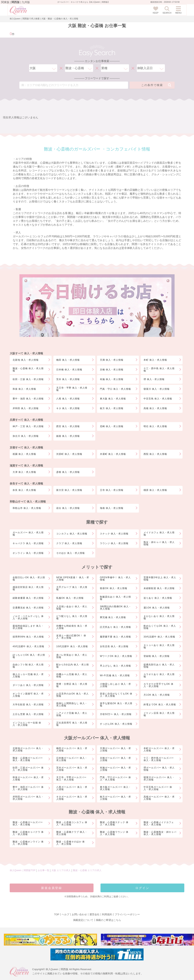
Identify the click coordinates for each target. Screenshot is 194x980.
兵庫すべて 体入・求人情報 (26, 420)
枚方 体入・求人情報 (112, 408)
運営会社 (94, 914)
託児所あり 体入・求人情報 (115, 627)
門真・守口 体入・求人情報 (115, 389)
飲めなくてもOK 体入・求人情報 (160, 627)
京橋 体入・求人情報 (112, 370)
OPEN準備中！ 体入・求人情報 (115, 579)
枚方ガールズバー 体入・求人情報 (115, 798)
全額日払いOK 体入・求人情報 (29, 579)
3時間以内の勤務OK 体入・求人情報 (116, 608)
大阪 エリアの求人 (61, 870)
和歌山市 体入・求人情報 (27, 508)
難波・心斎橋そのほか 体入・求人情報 (71, 843)
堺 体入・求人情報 (154, 379)
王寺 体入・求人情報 (112, 490)
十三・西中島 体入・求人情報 (159, 370)
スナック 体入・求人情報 (114, 534)
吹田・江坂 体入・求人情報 (28, 379)
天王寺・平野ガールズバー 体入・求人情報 (71, 779)
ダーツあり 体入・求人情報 (28, 685)
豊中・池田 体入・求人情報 (28, 399)
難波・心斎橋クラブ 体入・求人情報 (72, 833)
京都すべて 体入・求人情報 (26, 447)
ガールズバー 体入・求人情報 (28, 534)
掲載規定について (83, 920)
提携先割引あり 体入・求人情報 (159, 666)
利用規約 (107, 914)
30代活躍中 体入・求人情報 (159, 637)
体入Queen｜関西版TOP (23, 870)
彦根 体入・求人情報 (68, 472)
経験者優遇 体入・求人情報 (28, 598)
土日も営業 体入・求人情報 (28, 714)
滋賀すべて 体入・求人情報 (26, 465)
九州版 (26, 2)
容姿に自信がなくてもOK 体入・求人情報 (116, 695)
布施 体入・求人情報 (112, 379)
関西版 (16, 2)
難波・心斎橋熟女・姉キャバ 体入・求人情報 (160, 833)
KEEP (156, 10)
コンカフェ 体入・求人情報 (72, 534)
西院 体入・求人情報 (155, 454)
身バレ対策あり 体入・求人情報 (72, 656)
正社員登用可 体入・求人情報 (72, 724)
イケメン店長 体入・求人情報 (159, 714)
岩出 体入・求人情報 (68, 508)
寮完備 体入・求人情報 (113, 617)
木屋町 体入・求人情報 (113, 454)
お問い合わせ (79, 914)
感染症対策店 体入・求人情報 (28, 588)
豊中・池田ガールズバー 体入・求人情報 (28, 788)
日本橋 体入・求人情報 (69, 370)
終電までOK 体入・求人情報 (160, 705)
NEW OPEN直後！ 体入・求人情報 (73, 579)
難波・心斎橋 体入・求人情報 (28, 370)
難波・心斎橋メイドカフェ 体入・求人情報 (159, 823)
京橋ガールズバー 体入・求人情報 (115, 759)
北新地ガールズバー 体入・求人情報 (28, 749)
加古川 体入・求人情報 (26, 436)
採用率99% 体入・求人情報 (28, 637)
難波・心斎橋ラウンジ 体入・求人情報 (114, 833)
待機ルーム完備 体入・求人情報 (72, 675)
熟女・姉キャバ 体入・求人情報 (159, 543)
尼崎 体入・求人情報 (112, 426)
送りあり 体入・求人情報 (158, 598)
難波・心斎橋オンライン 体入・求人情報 (28, 843)
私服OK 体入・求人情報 (70, 598)
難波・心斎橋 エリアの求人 (87, 870)
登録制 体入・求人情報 (157, 656)
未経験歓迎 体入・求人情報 (159, 588)
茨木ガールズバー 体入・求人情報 (72, 769)
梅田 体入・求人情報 (68, 360)
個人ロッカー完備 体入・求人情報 (28, 675)
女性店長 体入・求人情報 (114, 646)
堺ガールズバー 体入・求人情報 (159, 769)
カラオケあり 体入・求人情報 (159, 675)
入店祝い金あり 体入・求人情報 (72, 608)
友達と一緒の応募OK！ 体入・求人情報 (71, 637)
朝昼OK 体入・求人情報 (114, 588)
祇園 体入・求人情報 (24, 454)
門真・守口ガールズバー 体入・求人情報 (115, 779)
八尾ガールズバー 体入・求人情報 (72, 788)
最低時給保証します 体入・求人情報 (28, 627)
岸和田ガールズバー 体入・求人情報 (28, 798)
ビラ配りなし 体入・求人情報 (72, 617)
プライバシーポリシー (127, 914)
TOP (57, 914)
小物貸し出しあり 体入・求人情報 (115, 685)
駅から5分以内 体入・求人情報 (73, 666)
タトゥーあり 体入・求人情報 (159, 646)
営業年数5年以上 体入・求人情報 (160, 579)
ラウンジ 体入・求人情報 (114, 543)
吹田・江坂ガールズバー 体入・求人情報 (28, 769)
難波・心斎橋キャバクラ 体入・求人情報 (28, 833)
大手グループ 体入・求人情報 (72, 588)
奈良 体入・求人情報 (24, 490)
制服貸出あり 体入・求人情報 (115, 598)
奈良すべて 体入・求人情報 (26, 484)
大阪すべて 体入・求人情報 (26, 353)
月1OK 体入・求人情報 (157, 695)
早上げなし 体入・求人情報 (115, 666)
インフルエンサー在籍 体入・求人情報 (27, 724)
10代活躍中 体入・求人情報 (72, 646)
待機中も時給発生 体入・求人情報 (72, 627)
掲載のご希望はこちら (108, 920)
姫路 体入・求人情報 (68, 436)
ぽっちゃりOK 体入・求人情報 (29, 656)
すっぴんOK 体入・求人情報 (116, 724)
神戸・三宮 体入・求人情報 (28, 426)
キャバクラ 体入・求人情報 (28, 543)
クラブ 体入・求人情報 (69, 543)
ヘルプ (65, 914)
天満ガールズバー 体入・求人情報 (115, 749)
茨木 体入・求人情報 (68, 379)
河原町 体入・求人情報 (69, 454)
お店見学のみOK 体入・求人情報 (72, 695)
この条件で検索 (156, 85)
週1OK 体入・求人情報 (157, 608)
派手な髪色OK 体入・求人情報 (116, 705)
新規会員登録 (52, 888)
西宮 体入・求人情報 (68, 426)
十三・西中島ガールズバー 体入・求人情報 (159, 759)
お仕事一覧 (43, 870)
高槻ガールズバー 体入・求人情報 (159, 798)
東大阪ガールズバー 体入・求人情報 (115, 788)
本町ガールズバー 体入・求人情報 (159, 749)
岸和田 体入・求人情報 (26, 408)
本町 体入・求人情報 (155, 360)
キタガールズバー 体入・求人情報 (72, 798)
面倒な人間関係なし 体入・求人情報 (72, 705)
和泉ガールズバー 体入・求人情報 (28, 779)
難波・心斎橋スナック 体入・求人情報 (114, 823)
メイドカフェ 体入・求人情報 (159, 534)
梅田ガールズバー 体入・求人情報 (72, 749)
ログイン (142, 888)
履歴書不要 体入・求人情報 (115, 637)
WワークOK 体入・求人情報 (116, 656)
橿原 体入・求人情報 (155, 490)
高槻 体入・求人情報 (155, 408)
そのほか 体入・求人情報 (71, 553)
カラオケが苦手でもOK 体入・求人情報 (158, 685)
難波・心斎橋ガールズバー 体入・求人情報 (28, 759)
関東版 (5, 2)
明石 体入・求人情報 (155, 426)
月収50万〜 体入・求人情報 (116, 714)
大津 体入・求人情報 (24, 472)
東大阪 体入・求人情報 (113, 399)
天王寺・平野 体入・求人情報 (72, 389)
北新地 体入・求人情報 (26, 360)
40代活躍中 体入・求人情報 (28, 646)
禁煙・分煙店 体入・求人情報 (72, 685)
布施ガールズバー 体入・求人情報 (115, 769)
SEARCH (167, 10)
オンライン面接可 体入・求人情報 (28, 695)
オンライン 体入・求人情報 (28, 553)
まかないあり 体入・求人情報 (159, 617)
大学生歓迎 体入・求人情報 (28, 705)
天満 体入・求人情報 (112, 360)
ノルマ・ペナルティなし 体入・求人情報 (28, 617)
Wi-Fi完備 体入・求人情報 (115, 675)
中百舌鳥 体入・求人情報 (158, 399)
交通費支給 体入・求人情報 (28, 608)
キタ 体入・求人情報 (68, 408)
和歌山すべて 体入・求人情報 (28, 502)
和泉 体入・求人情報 (24, 389)
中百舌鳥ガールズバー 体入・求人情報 (158, 788)
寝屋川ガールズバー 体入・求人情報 (159, 779)
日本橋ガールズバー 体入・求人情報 (72, 759)
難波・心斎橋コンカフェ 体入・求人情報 (72, 823)
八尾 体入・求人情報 (68, 399)
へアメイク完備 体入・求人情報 (72, 714)
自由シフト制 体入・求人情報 (28, 666)
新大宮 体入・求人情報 (69, 490)
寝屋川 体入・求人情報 (157, 389)
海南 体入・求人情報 (112, 508)
